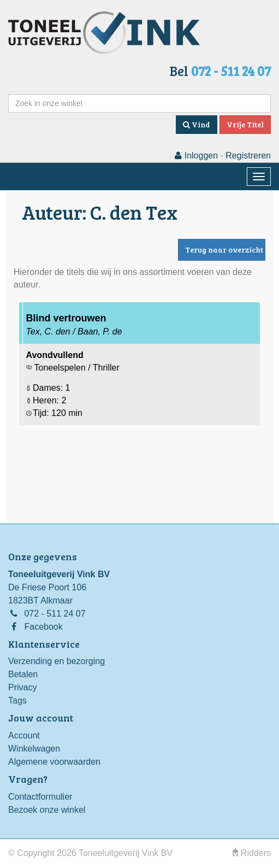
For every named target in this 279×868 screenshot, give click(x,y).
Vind (197, 124)
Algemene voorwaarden (54, 762)
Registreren (248, 156)
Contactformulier (40, 797)
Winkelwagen (34, 749)
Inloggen (196, 156)
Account (24, 735)
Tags (17, 700)
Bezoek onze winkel (47, 810)
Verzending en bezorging (57, 661)
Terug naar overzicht (224, 250)
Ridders (252, 853)
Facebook (43, 627)
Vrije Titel (245, 124)
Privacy (22, 687)
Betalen (23, 674)
